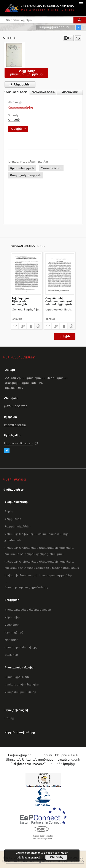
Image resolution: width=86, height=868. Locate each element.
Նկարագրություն (17, 677)
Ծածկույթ (11, 655)
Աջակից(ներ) (14, 632)
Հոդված (14, 120)
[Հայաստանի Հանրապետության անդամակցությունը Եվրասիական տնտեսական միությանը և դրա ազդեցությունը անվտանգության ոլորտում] (60, 274)
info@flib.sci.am (15, 425)
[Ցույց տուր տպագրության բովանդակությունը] (30, 326)
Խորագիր (11, 640)
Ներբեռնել (19, 85)
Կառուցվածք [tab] (70, 92)
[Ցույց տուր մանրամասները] (38, 326)
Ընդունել (56, 857)
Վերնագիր (12, 617)
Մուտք (9, 718)
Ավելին (65, 336)
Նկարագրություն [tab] (16, 92)
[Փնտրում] (80, 20)
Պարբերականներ (18, 526)
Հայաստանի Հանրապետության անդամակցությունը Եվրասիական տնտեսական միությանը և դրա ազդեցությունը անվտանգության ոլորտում (59, 301)
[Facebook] (7, 451)
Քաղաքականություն (25, 175)
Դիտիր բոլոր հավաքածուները (26, 587)
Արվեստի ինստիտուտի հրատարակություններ (38, 575)
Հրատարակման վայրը (21, 647)
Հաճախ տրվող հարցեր (22, 684)
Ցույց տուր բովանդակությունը (26, 73)
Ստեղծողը (12, 625)
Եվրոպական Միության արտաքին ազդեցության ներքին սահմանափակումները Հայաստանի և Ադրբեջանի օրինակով (26, 301)
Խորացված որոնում (55, 27)
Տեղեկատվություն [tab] (43, 92)
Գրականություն (22, 168)
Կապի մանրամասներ (20, 692)
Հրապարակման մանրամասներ (28, 610)
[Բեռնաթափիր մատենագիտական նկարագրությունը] (22, 326)
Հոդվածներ (13, 519)
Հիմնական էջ (14, 490)
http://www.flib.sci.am (19, 443)
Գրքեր (9, 511)
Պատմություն (51, 168)
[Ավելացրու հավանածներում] (78, 38)
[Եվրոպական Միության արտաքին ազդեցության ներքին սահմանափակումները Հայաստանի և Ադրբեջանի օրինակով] (26, 274)
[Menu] (81, 3)
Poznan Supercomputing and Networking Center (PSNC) (45, 861)
